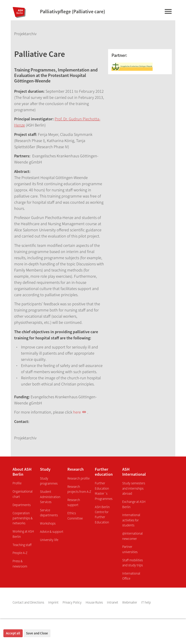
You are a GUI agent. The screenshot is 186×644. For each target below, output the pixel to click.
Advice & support (52, 532)
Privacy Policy (72, 602)
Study (45, 469)
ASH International (134, 472)
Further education (104, 472)
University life (49, 540)
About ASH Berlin (22, 472)
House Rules (95, 602)
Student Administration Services (50, 497)
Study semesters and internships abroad (134, 488)
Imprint (54, 602)
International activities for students (131, 520)
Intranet (113, 602)
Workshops (48, 523)
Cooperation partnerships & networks (23, 518)
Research (76, 469)
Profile (17, 483)
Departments (22, 505)
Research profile (78, 478)
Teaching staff (22, 545)
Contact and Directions (29, 602)
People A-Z (20, 553)
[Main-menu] (168, 12)
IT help (146, 602)
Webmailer (130, 602)
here (77, 412)
